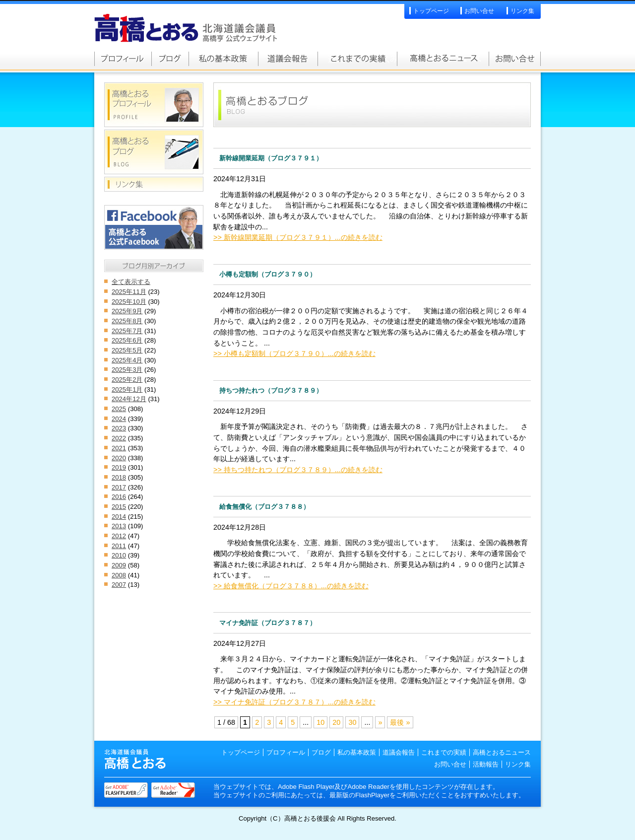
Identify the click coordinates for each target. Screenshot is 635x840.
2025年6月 (127, 340)
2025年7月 (127, 331)
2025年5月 (127, 350)
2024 (119, 419)
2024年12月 (129, 399)
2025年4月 (127, 360)
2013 (119, 526)
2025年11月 (129, 292)
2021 (119, 448)
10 (320, 722)
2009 (119, 565)
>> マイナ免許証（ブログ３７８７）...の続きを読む (294, 702)
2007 (119, 585)
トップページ (431, 11)
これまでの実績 (357, 59)
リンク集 (522, 11)
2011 (119, 546)
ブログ (321, 752)
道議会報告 (288, 59)
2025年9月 (127, 311)
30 (352, 722)
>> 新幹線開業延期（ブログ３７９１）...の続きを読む (298, 237)
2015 (119, 507)
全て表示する (131, 282)
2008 (119, 575)
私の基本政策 (223, 59)
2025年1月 (127, 389)
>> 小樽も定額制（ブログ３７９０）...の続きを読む (294, 353)
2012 (119, 536)
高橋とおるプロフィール (123, 59)
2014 (119, 517)
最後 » (400, 722)
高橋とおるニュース (443, 59)
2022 (119, 438)
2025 (119, 409)
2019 (119, 467)
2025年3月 (127, 370)
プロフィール (286, 752)
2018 (119, 477)
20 (336, 722)
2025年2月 (127, 380)
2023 (119, 428)
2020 (119, 458)
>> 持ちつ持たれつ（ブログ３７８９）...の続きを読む (298, 470)
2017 (119, 487)
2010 (119, 555)
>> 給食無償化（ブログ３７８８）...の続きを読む (291, 586)
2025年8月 (127, 321)
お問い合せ (479, 11)
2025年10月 (129, 302)
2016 (119, 497)
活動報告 (486, 764)
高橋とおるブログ (170, 59)
